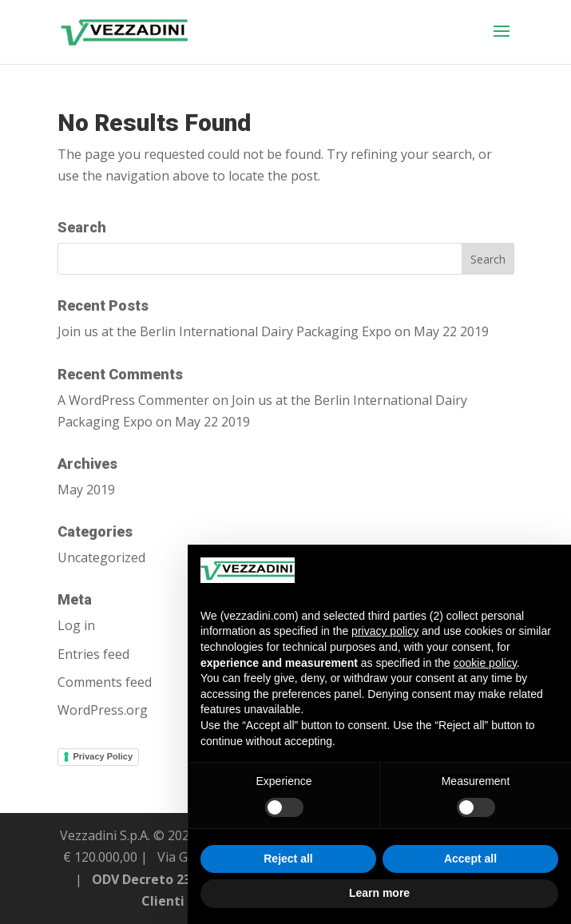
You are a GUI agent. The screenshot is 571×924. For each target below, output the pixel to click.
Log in (76, 625)
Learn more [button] (379, 893)
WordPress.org (103, 710)
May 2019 (86, 490)
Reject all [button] (288, 859)
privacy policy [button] (385, 631)
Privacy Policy (103, 756)
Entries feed (93, 654)
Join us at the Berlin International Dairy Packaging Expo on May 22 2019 (273, 331)
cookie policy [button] (485, 663)
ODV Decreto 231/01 (155, 879)
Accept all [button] (470, 859)
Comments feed (105, 682)
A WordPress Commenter (133, 400)
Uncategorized (101, 557)
